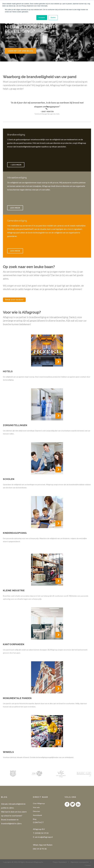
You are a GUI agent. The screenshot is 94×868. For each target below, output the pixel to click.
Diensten (36, 811)
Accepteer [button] (42, 18)
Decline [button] (53, 18)
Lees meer (15, 208)
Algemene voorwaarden (80, 862)
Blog (35, 819)
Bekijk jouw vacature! (14, 300)
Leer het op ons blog (21, 51)
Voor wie (36, 807)
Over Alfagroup (39, 803)
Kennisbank (37, 815)
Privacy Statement (60, 862)
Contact (88, 865)
